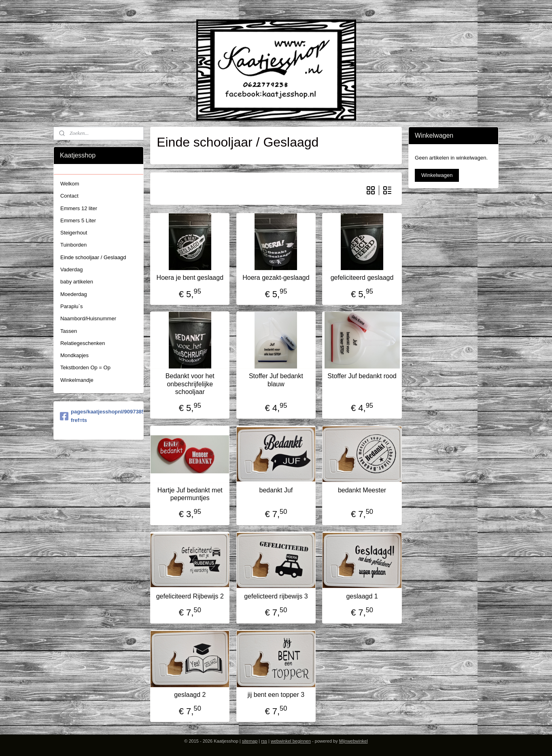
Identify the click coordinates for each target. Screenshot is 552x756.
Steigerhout (74, 233)
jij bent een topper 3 (276, 695)
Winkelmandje (77, 380)
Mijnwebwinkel (353, 741)
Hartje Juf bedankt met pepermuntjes (190, 494)
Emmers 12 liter (79, 208)
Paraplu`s (72, 306)
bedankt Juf (276, 490)
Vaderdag (71, 269)
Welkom (70, 184)
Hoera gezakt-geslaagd (276, 278)
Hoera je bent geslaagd (190, 278)
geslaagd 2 (190, 695)
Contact (69, 196)
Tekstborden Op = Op (85, 367)
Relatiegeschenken (83, 343)
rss (264, 741)
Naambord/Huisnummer (88, 318)
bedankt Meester (362, 490)
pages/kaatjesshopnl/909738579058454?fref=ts (99, 416)
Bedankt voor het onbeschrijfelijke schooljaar (190, 384)
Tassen (69, 331)
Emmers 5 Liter (78, 220)
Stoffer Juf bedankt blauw (276, 380)
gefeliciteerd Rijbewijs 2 (190, 596)
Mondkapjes (74, 355)
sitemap (250, 741)
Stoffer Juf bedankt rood (362, 376)
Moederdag (74, 294)
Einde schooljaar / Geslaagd (93, 257)
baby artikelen (77, 282)
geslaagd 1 (362, 596)
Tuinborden (73, 245)
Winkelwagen (437, 175)
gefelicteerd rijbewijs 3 (276, 596)
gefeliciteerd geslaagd (362, 278)
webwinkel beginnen (291, 741)
